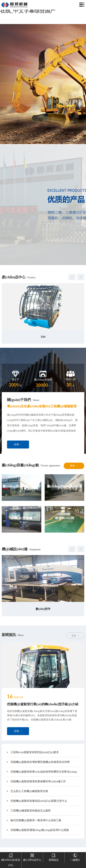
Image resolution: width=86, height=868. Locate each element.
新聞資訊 (54, 857)
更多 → (74, 466)
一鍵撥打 (75, 857)
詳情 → (18, 445)
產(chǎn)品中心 (32, 857)
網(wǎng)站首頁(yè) (11, 859)
